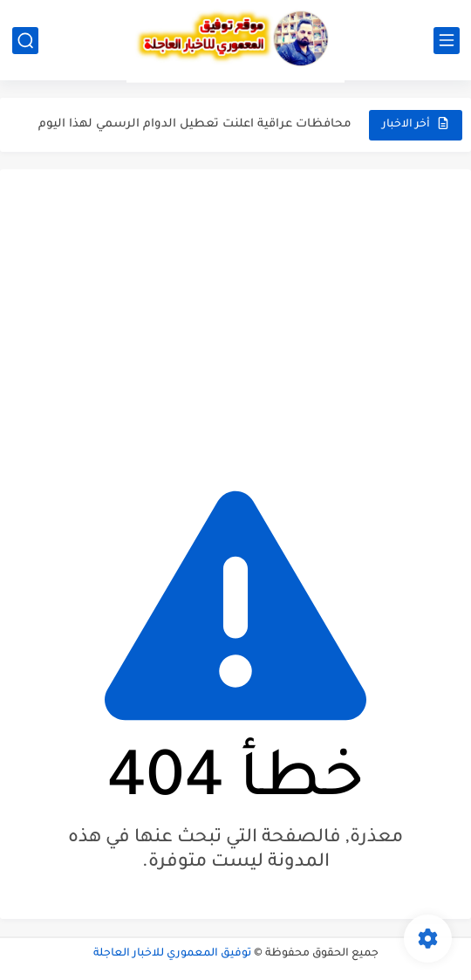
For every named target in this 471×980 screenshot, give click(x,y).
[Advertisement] (235, 318)
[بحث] (25, 41)
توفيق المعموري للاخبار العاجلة (172, 954)
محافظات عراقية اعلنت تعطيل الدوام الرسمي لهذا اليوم (195, 124)
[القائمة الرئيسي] (447, 41)
